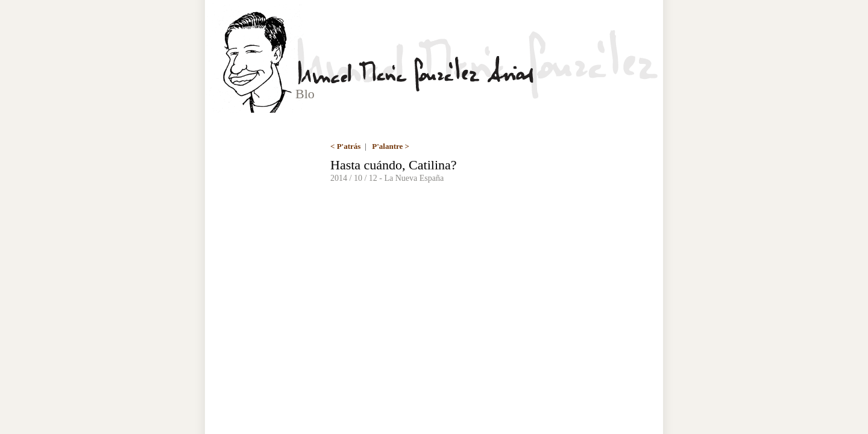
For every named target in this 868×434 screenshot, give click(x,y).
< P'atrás (345, 146)
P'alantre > (391, 146)
